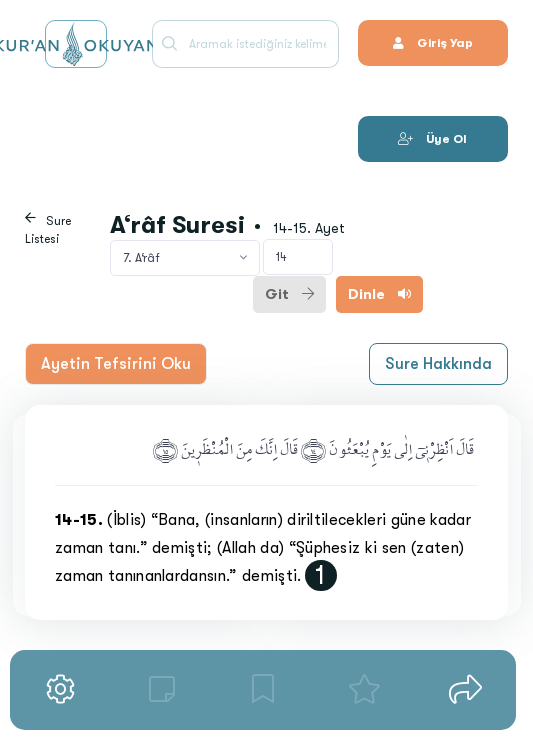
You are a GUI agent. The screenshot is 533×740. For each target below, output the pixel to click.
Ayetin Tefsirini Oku (116, 364)
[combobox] (185, 258)
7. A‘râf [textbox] (141, 258)
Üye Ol (432, 139)
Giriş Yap (433, 43)
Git (289, 294)
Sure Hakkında (438, 364)
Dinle (379, 294)
